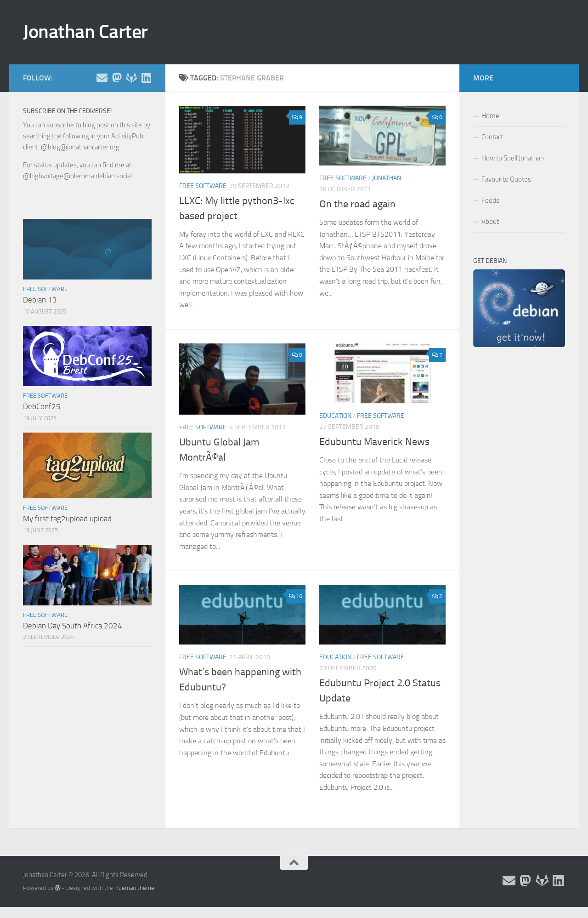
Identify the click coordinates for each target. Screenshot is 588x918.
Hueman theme (134, 888)
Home (490, 116)
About (490, 222)
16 (296, 596)
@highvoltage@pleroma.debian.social (77, 176)
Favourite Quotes (506, 179)
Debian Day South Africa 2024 (73, 626)
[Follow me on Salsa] (131, 78)
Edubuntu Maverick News (374, 442)
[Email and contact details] (102, 78)
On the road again (357, 204)
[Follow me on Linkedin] (146, 78)
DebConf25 (42, 406)
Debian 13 (40, 300)
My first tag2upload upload (67, 519)
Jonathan (387, 178)
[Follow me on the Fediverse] (117, 78)
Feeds (490, 200)
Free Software (203, 186)
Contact (492, 137)
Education (335, 416)
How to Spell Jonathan (513, 158)
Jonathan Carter (85, 32)
